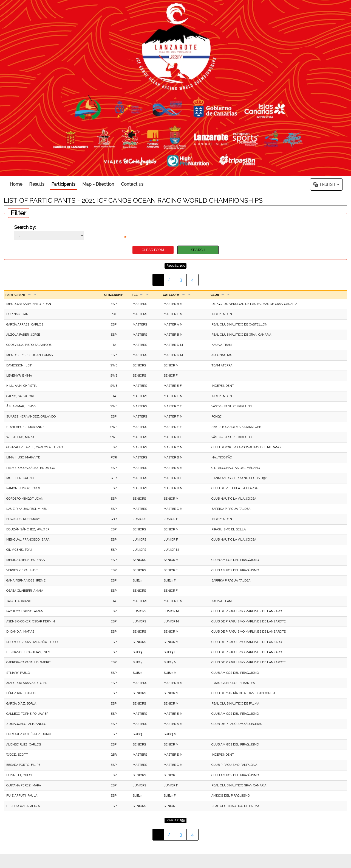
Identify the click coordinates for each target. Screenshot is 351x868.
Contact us (132, 184)
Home (16, 184)
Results (37, 184)
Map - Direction (98, 184)
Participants (63, 184)
